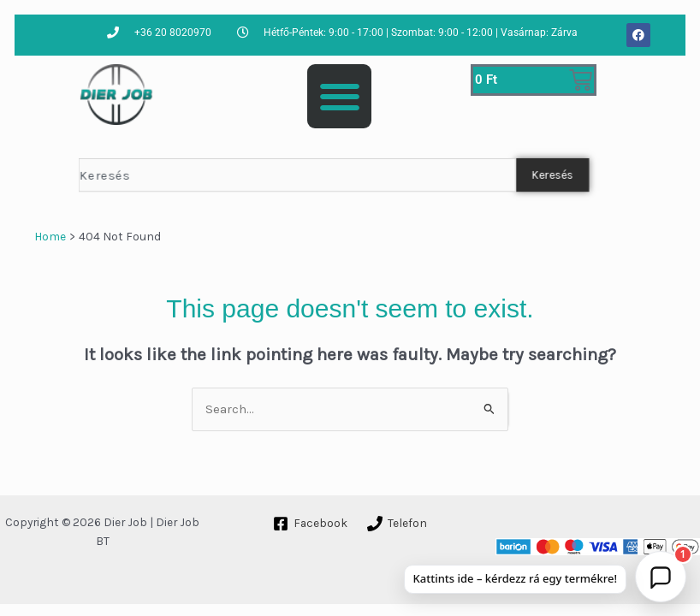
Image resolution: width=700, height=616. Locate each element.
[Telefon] (397, 524)
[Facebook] (311, 524)
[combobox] (297, 175)
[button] (339, 96)
